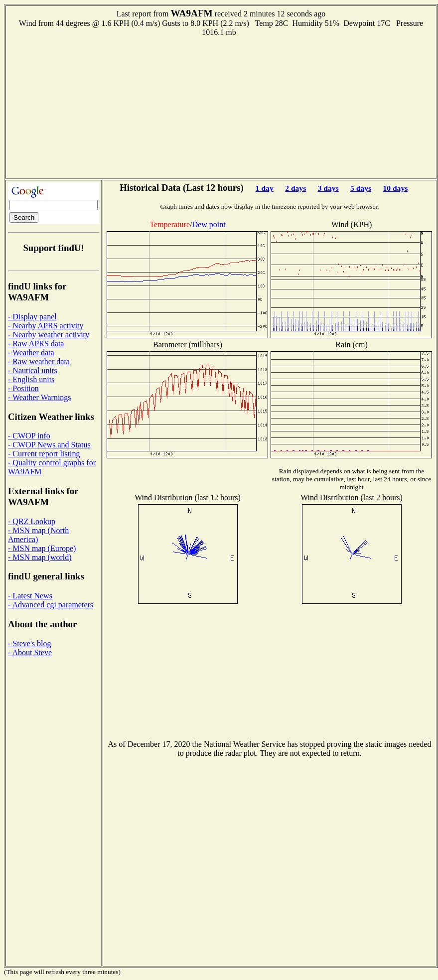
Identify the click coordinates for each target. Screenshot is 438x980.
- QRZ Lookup (32, 521)
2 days (295, 188)
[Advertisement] (221, 107)
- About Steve (30, 652)
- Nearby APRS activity (46, 326)
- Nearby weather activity (49, 335)
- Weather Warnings (40, 397)
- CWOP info (29, 436)
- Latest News (30, 596)
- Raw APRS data (36, 344)
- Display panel (32, 317)
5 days (361, 188)
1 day (265, 188)
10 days (395, 188)
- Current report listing (44, 454)
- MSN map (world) (40, 557)
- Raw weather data (39, 361)
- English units (31, 379)
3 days (328, 188)
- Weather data (31, 352)
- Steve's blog (29, 643)
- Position (23, 388)
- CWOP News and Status (49, 445)
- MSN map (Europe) (42, 548)
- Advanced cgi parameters (51, 605)
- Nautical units (33, 370)
